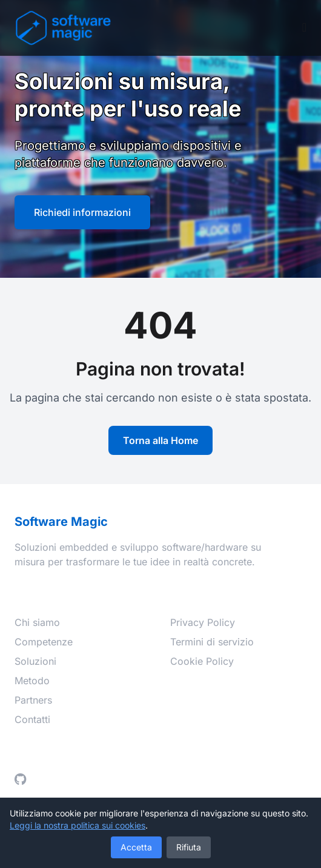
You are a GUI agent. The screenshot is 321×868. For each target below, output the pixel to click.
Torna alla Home (160, 440)
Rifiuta (189, 847)
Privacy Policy (203, 622)
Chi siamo (37, 622)
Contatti (32, 719)
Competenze (44, 642)
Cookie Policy (202, 661)
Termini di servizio (212, 642)
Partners (33, 700)
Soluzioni (35, 661)
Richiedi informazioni (82, 212)
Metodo (32, 681)
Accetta (136, 847)
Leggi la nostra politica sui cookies (78, 825)
